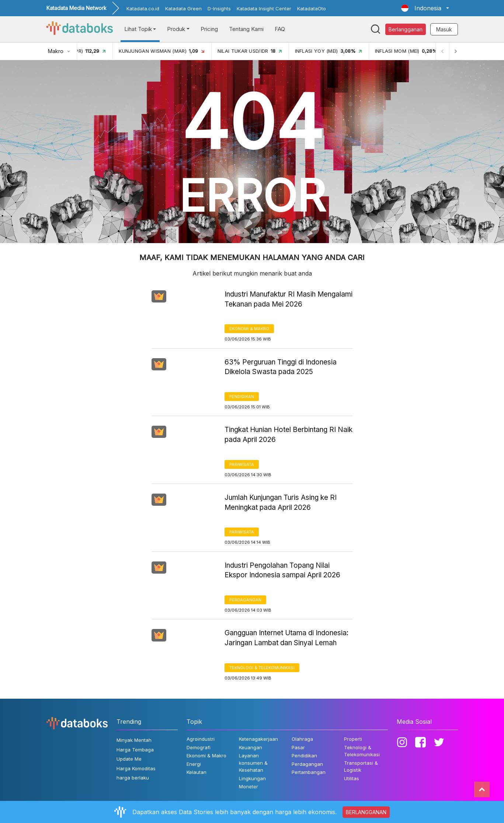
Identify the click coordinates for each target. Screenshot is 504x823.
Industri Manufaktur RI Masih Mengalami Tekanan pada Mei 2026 (289, 299)
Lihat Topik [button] (138, 29)
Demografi (199, 747)
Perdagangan (245, 600)
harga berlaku (133, 778)
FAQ (280, 29)
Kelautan (197, 772)
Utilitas (352, 778)
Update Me (129, 759)
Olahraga (302, 739)
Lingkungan (252, 778)
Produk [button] (176, 29)
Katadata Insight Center (264, 8)
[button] (425, 8)
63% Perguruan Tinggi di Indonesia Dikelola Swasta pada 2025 (281, 367)
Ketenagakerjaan (258, 739)
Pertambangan (309, 772)
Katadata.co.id (143, 8)
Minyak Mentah (134, 740)
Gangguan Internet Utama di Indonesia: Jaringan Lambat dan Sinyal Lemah (286, 638)
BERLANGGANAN (366, 812)
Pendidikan (242, 397)
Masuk (444, 29)
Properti (353, 739)
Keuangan (251, 747)
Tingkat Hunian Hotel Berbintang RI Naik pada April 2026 (289, 435)
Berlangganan (406, 29)
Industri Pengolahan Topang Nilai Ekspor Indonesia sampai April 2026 (282, 570)
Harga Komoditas (136, 768)
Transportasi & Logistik (361, 767)
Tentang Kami (246, 29)
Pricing (209, 29)
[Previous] (442, 51)
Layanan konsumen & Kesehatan (253, 763)
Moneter (248, 786)
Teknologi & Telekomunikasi (262, 668)
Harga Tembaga (135, 750)
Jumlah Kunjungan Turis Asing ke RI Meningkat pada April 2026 (281, 502)
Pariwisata (242, 464)
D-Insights (219, 8)
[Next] (456, 51)
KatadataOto (312, 8)
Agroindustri (201, 739)
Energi (194, 764)
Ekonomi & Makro (249, 329)
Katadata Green (183, 8)
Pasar (298, 747)
